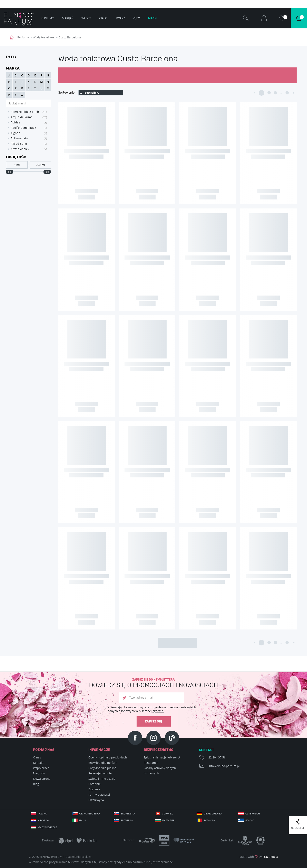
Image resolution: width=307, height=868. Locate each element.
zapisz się (154, 722)
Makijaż (68, 18)
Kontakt (38, 763)
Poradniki (95, 784)
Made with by (259, 857)
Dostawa (94, 789)
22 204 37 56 (217, 757)
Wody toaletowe (44, 37)
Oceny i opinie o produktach (108, 757)
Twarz (120, 18)
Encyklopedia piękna (102, 768)
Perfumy (23, 37)
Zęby (136, 18)
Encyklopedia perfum (103, 763)
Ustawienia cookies (78, 857)
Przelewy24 (96, 800)
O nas (37, 757)
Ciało (103, 18)
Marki (153, 18)
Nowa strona (42, 779)
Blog (36, 784)
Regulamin (151, 763)
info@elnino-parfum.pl (224, 766)
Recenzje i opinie (100, 773)
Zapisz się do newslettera (153, 683)
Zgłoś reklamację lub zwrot (162, 757)
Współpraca (41, 768)
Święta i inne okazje (102, 779)
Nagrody (39, 773)
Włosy (86, 18)
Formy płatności (99, 795)
